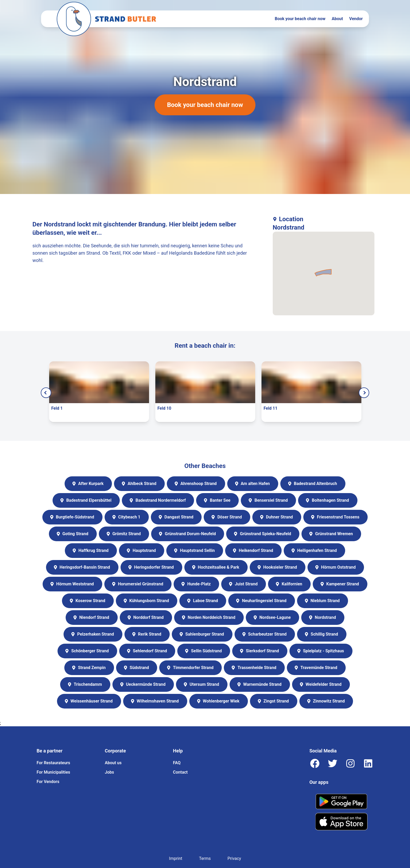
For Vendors (48, 782)
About (337, 19)
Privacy (234, 858)
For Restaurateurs (53, 763)
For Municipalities (53, 772)
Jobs (109, 772)
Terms (205, 858)
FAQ (177, 763)
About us (113, 763)
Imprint (176, 858)
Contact (180, 772)
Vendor (356, 19)
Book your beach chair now (300, 19)
